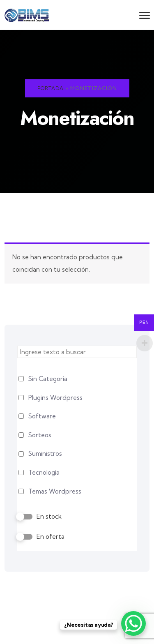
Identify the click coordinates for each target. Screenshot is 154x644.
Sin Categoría (48, 379)
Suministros (45, 454)
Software (42, 416)
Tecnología (44, 472)
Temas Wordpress (55, 491)
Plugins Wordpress (55, 398)
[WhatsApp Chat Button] (133, 623)
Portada (51, 88)
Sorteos (40, 435)
